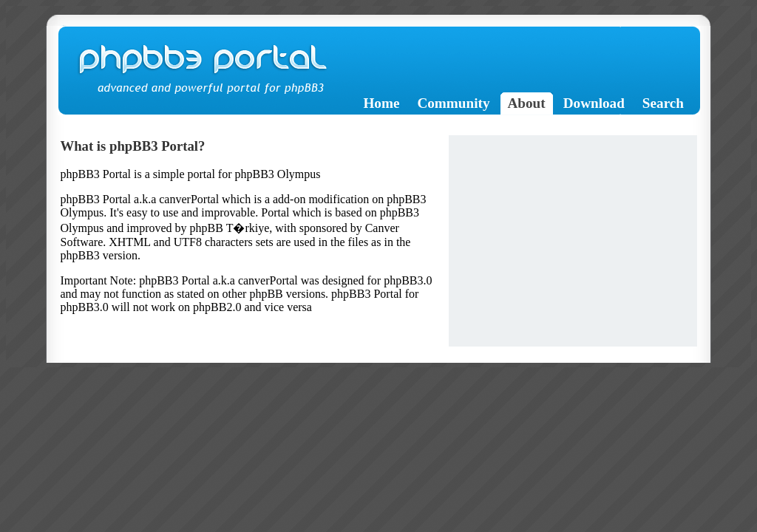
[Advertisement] (573, 239)
